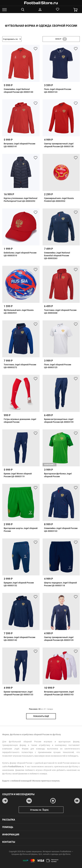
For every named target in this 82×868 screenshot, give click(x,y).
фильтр (61, 39)
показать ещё (41, 716)
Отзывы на (43, 810)
